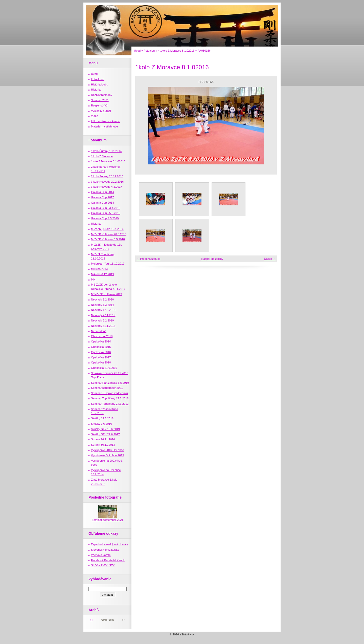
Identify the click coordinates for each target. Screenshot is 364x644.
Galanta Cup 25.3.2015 (106, 213)
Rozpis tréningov (101, 95)
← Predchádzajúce (149, 259)
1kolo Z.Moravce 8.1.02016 (177, 51)
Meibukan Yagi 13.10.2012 (108, 264)
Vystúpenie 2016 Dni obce (107, 450)
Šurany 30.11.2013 (103, 445)
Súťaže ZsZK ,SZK (103, 565)
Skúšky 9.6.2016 (101, 424)
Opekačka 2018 (101, 362)
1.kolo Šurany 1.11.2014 (106, 151)
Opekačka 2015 (101, 347)
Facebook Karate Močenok (108, 560)
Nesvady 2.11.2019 (103, 315)
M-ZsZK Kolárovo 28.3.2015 (109, 234)
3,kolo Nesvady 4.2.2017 (107, 187)
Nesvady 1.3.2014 (102, 305)
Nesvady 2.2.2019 (102, 320)
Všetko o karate (101, 555)
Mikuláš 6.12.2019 (103, 274)
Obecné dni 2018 (102, 336)
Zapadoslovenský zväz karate (110, 544)
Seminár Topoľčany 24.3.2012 (110, 404)
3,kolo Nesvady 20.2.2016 (107, 182)
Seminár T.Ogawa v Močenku (109, 393)
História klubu (100, 84)
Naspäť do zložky (212, 259)
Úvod (137, 51)
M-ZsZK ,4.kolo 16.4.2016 (107, 229)
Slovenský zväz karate (105, 550)
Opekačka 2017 (101, 357)
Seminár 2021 (100, 100)
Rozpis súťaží (100, 105)
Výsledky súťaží (101, 111)
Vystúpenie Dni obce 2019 (107, 455)
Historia (96, 90)
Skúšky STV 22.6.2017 (105, 434)
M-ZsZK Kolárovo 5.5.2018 (108, 239)
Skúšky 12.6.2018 (102, 418)
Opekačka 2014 (101, 341)
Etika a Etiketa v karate (105, 121)
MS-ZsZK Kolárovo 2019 (107, 294)
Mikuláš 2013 (99, 269)
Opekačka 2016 (101, 352)
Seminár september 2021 (107, 388)
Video (95, 116)
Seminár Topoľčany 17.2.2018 (110, 398)
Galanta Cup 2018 (103, 203)
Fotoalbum (151, 51)
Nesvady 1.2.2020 (102, 299)
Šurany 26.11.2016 (103, 439)
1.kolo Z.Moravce (102, 156)
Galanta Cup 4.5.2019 (105, 218)
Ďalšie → (270, 259)
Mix (93, 280)
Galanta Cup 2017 (103, 197)
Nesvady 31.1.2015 (103, 326)
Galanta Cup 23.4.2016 (106, 208)
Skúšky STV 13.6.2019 (105, 429)
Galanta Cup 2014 (103, 192)
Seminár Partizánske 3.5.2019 (110, 383)
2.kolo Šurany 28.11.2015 (107, 176)
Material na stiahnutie (104, 126)
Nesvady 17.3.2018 (103, 310)
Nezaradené (99, 331)
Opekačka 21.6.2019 (104, 368)
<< (91, 620)
